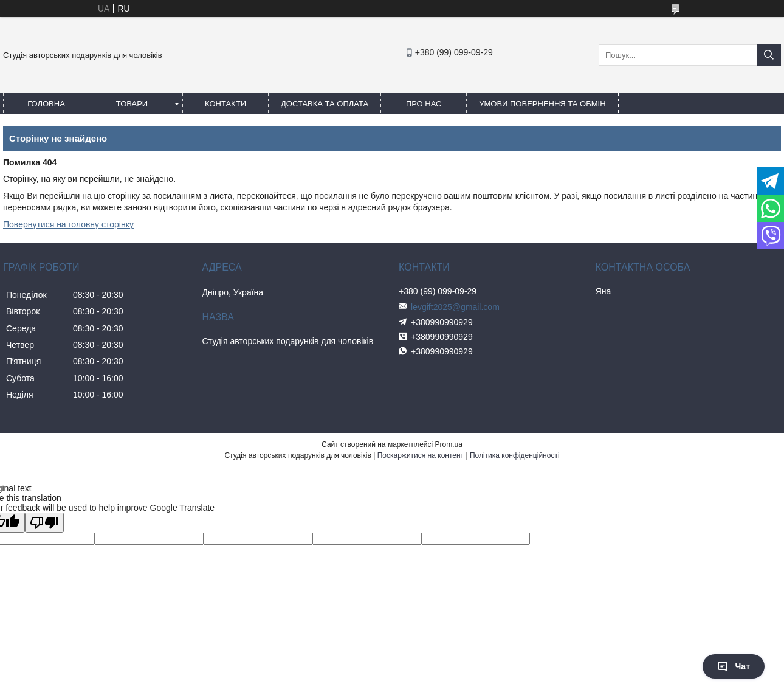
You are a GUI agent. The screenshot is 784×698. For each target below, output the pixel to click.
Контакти (225, 104)
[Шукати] (769, 55)
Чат (734, 666)
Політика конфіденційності (515, 455)
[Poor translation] (44, 523)
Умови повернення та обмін (542, 104)
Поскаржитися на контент (421, 455)
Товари (132, 104)
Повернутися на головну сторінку (68, 224)
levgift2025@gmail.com (455, 307)
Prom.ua (449, 444)
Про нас (424, 104)
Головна (46, 104)
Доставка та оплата (325, 104)
